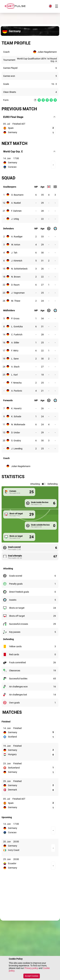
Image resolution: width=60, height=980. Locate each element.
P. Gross (15, 318)
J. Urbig (15, 219)
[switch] (44, 484)
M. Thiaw (16, 301)
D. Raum (15, 285)
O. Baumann (17, 195)
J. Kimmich (17, 261)
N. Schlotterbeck (19, 269)
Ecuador (12, 863)
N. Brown (16, 277)
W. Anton (16, 245)
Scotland (12, 737)
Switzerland (14, 768)
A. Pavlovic (17, 391)
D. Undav (16, 433)
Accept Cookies (32, 976)
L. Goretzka (17, 327)
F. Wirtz (15, 351)
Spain (11, 128)
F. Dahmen (16, 211)
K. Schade (16, 416)
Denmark (12, 790)
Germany (13, 132)
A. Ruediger (17, 237)
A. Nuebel (16, 203)
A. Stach (15, 367)
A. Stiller (15, 343)
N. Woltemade (18, 424)
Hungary (12, 754)
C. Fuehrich (17, 335)
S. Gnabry (16, 441)
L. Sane (15, 359)
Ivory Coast (14, 850)
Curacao (12, 167)
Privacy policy (31, 968)
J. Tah (14, 253)
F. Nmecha (16, 383)
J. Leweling (17, 449)
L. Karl (14, 375)
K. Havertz (16, 408)
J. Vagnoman (18, 293)
